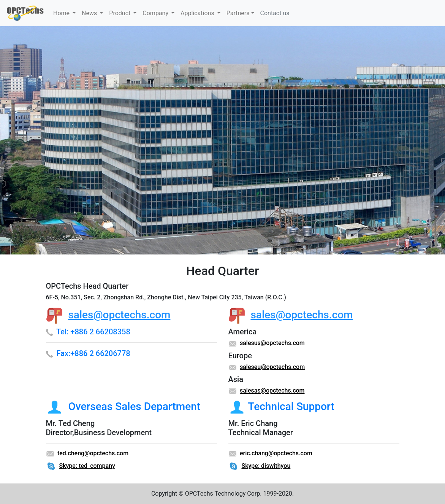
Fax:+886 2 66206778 (93, 353)
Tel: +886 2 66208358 (93, 332)
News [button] (90, 13)
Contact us (275, 13)
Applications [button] (198, 13)
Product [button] (120, 13)
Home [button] (62, 13)
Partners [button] (238, 13)
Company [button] (156, 13)
